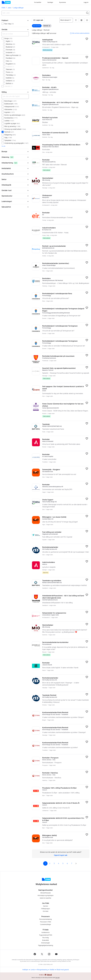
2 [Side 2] (50, 863)
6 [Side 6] (67, 863)
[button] (38, 20)
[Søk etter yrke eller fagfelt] (15, 96)
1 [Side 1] (45, 863)
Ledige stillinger (18, 8)
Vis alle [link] (3, 146)
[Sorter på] (66, 20)
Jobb (9, 8)
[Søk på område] (15, 34)
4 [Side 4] (59, 863)
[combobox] (45, 13)
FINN (3, 8)
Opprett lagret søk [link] (61, 855)
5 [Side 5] (63, 863)
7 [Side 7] (72, 863)
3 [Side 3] (54, 863)
